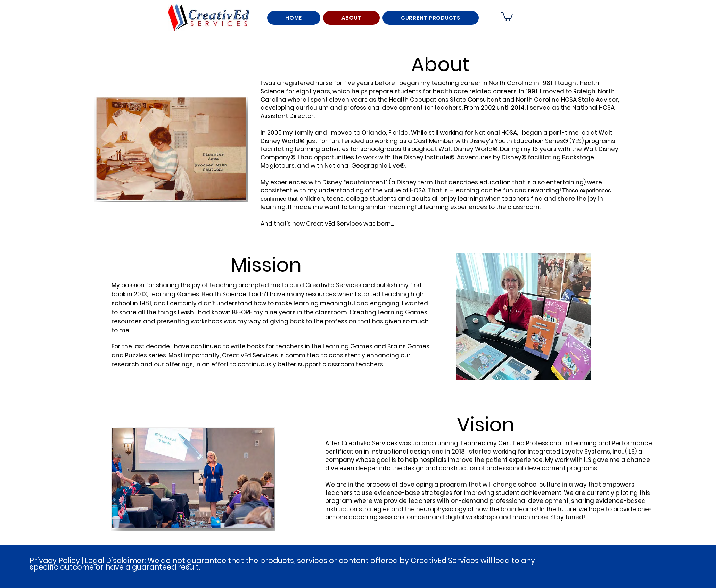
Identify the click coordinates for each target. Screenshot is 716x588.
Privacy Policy (55, 560)
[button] (507, 16)
